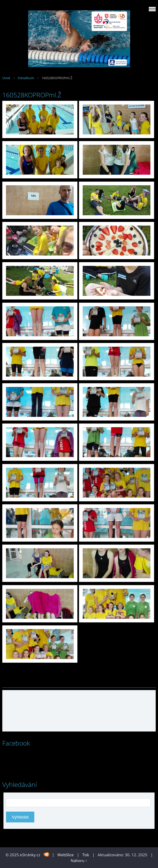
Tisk (86, 855)
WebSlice (66, 855)
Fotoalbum (26, 78)
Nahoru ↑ (79, 861)
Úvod (6, 78)
